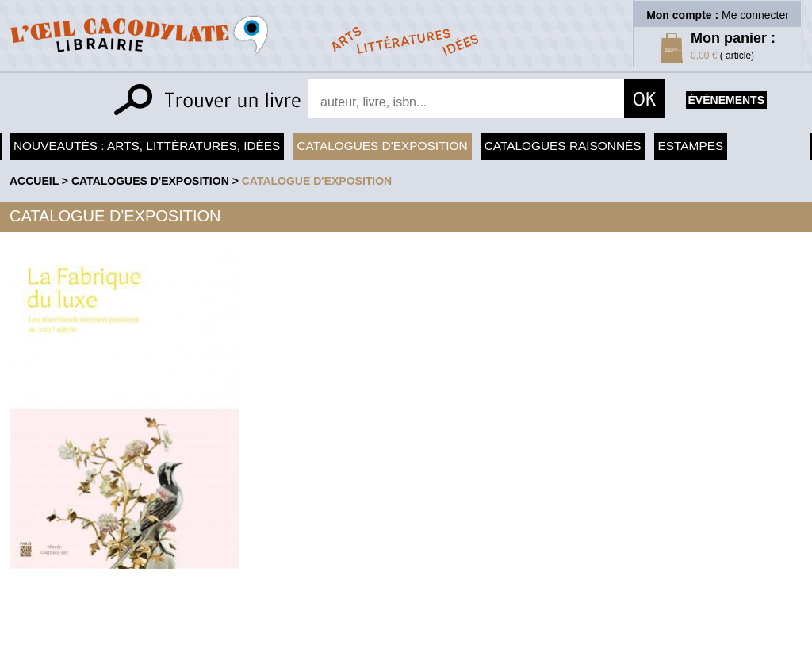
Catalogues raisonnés (563, 146)
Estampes (691, 146)
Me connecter (755, 15)
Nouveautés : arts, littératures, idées (147, 146)
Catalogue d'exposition (317, 181)
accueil (34, 181)
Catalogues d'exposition (382, 146)
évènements (726, 100)
